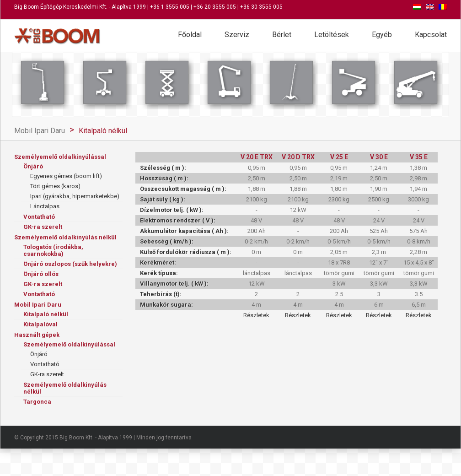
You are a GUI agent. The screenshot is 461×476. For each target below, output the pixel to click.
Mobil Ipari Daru (40, 131)
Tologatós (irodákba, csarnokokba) (53, 250)
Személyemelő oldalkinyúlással (60, 157)
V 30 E (379, 157)
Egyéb (382, 35)
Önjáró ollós (41, 274)
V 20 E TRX (257, 157)
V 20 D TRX (298, 157)
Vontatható (39, 217)
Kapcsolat (431, 35)
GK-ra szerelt (43, 227)
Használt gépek (37, 335)
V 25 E (339, 157)
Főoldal (190, 35)
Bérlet (282, 35)
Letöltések (332, 35)
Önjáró (33, 166)
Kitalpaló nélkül (103, 131)
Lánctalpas (45, 206)
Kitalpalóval (40, 324)
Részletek (256, 315)
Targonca (37, 402)
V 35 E (419, 157)
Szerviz (237, 35)
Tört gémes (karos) (55, 186)
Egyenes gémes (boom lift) (66, 176)
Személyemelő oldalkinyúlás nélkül (65, 237)
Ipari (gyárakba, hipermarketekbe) (75, 196)
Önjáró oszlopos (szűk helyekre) (70, 264)
